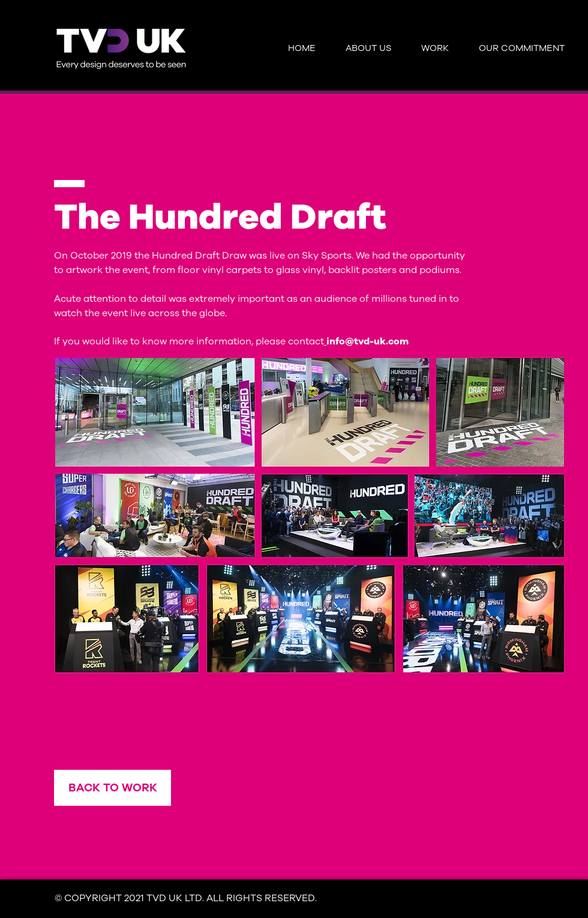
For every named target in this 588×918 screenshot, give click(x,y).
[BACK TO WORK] (112, 788)
